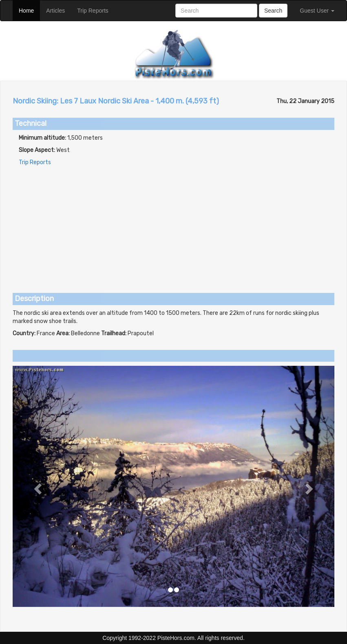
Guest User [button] (317, 11)
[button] (37, 486)
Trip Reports (96, 10)
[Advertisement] (173, 224)
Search (273, 11)
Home (29, 10)
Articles (59, 10)
